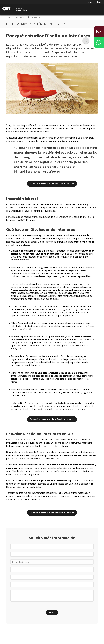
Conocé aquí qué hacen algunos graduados (28, 217)
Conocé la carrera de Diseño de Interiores (52, 184)
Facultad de (30, 7)
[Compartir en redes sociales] (86, 41)
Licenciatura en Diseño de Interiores (22, 17)
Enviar (52, 612)
